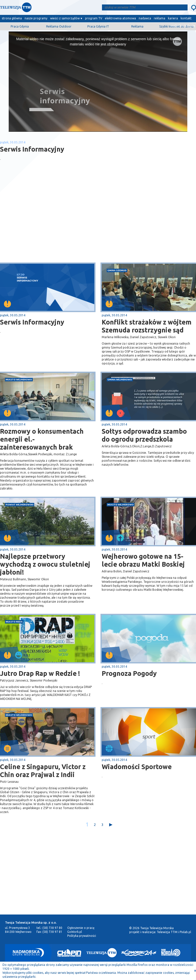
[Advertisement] (49, 223)
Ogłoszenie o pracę (81, 928)
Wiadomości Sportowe (137, 767)
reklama (160, 18)
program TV (94, 18)
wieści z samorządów (65, 18)
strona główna (12, 18)
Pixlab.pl (185, 932)
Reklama (137, 26)
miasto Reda (14, 622)
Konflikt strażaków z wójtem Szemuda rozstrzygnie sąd (147, 326)
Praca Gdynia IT (98, 26)
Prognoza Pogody (129, 673)
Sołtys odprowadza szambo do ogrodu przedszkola (144, 435)
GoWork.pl (75, 932)
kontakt (186, 18)
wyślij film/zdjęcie (183, 26)
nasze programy (36, 18)
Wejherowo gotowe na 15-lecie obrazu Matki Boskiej (143, 560)
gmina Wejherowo (120, 379)
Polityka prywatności (82, 936)
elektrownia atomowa (120, 18)
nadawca (145, 18)
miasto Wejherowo (19, 379)
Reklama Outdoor (59, 26)
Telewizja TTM (167, 932)
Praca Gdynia (20, 26)
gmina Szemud (117, 270)
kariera (173, 18)
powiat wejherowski (20, 505)
